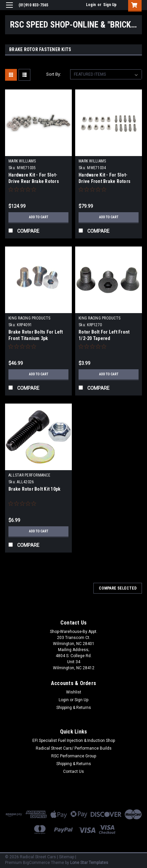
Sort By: (54, 74)
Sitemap (67, 857)
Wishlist (74, 692)
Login (91, 5)
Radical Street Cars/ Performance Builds (74, 748)
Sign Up (110, 5)
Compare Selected (118, 588)
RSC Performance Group (74, 756)
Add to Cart (39, 217)
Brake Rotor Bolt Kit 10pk (34, 489)
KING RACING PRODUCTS (29, 318)
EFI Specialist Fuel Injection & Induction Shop (74, 741)
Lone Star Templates (89, 863)
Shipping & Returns (74, 708)
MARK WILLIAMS (22, 161)
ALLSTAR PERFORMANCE (29, 475)
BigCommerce (36, 863)
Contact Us (73, 771)
